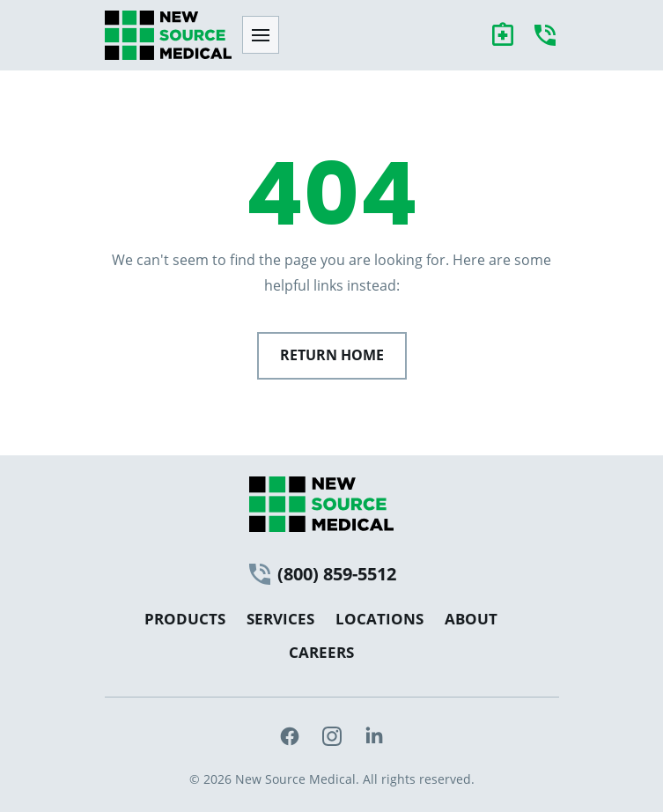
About (471, 619)
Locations (379, 619)
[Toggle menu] (261, 35)
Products (185, 619)
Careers (321, 652)
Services (280, 619)
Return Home (332, 355)
